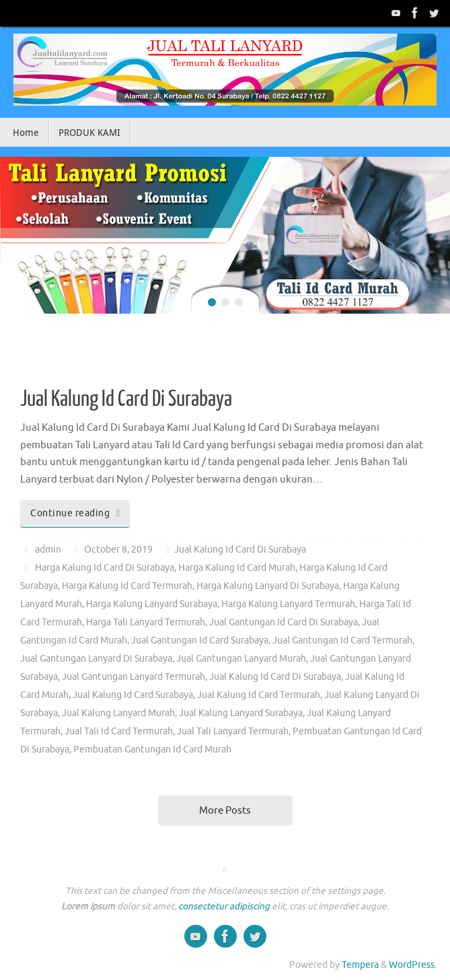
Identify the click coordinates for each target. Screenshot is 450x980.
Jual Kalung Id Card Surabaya (133, 695)
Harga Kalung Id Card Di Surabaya (105, 568)
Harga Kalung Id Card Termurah (127, 586)
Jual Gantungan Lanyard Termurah (134, 677)
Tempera (360, 965)
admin (48, 550)
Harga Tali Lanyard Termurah (146, 622)
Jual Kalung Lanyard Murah (118, 713)
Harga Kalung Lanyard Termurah (288, 604)
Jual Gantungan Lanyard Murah (241, 659)
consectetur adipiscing (224, 906)
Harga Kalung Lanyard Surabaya (152, 604)
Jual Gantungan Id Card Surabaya (200, 640)
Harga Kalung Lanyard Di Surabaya (268, 586)
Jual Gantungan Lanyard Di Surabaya (96, 659)
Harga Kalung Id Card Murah (237, 568)
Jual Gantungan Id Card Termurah (342, 640)
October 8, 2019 (118, 550)
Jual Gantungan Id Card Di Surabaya (284, 622)
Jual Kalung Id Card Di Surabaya (126, 399)
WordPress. (413, 965)
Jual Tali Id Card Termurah (119, 731)
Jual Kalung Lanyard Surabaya (241, 713)
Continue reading (77, 513)
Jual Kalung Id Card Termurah (259, 695)
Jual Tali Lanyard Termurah (233, 731)
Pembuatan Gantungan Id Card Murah (152, 749)
